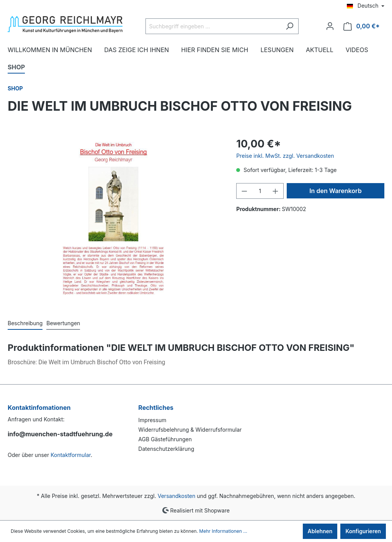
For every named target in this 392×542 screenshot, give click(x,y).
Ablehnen (320, 531)
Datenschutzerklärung (166, 449)
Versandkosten (177, 496)
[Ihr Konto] (330, 26)
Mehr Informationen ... (223, 531)
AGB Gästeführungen (165, 439)
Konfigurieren (363, 531)
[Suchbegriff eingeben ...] (213, 26)
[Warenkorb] (362, 26)
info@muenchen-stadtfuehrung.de (60, 434)
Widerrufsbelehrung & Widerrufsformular (190, 430)
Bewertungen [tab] (63, 323)
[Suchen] (290, 26)
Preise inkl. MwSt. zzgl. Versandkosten (285, 156)
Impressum (152, 420)
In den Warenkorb (335, 191)
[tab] (25, 323)
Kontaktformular (71, 455)
